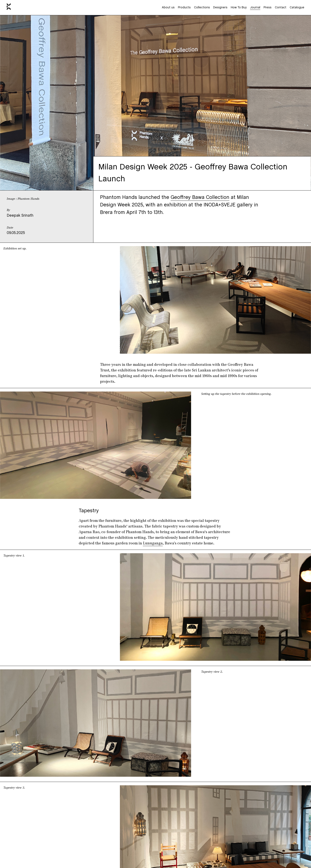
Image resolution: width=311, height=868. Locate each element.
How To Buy (239, 8)
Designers (220, 8)
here (185, 768)
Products (184, 8)
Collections (202, 8)
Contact (281, 8)
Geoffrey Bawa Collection (200, 198)
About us (168, 8)
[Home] (9, 8)
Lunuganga (153, 440)
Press (268, 8)
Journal (255, 8)
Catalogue (297, 8)
